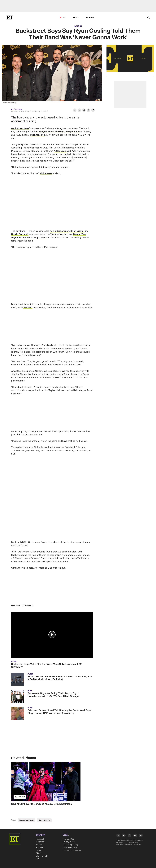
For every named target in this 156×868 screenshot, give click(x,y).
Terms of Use (68, 839)
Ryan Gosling (37, 135)
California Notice (70, 848)
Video (76, 17)
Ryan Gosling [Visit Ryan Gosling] (44, 820)
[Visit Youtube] (135, 836)
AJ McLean (60, 151)
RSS (38, 859)
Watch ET (90, 17)
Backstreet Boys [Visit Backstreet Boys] (27, 820)
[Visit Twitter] (124, 836)
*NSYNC (28, 308)
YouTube (40, 848)
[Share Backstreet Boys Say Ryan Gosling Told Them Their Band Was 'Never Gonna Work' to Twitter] (79, 111)
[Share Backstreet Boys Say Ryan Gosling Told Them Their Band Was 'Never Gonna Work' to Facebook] (75, 111)
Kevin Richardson (59, 231)
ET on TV (40, 850)
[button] (52, 635)
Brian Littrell (77, 231)
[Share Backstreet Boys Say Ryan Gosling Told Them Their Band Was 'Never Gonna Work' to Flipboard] (88, 111)
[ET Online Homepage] (10, 17)
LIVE (64, 17)
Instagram (40, 842)
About (39, 853)
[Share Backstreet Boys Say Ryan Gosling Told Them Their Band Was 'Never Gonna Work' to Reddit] (84, 111)
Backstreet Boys (20, 128)
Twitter (39, 845)
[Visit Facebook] (118, 836)
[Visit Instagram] (130, 836)
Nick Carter (46, 173)
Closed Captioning (70, 845)
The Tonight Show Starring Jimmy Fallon (56, 132)
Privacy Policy (69, 842)
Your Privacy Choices (72, 850)
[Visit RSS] (141, 836)
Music (78, 26)
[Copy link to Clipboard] (93, 111)
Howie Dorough (20, 234)
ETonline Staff (42, 856)
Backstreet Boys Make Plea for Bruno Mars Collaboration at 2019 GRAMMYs (47, 666)
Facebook (40, 839)
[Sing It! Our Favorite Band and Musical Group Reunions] (52, 782)
